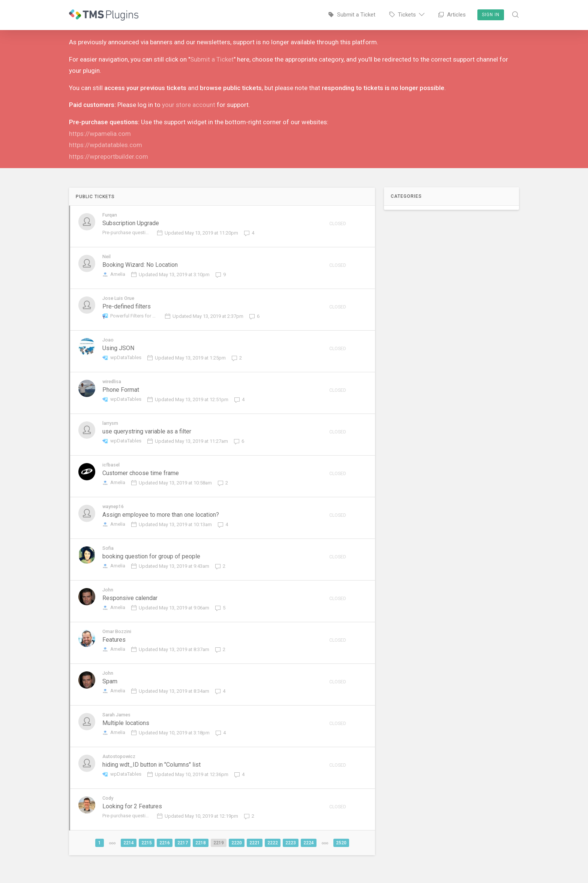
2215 (147, 852)
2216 (165, 852)
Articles (452, 15)
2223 (291, 852)
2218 (201, 852)
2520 (341, 852)
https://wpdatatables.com (106, 145)
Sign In (491, 15)
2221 (255, 852)
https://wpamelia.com (100, 134)
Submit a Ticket (212, 59)
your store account (189, 105)
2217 (183, 852)
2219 (219, 852)
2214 (129, 852)
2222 (273, 852)
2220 (237, 852)
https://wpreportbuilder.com (109, 156)
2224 (309, 852)
